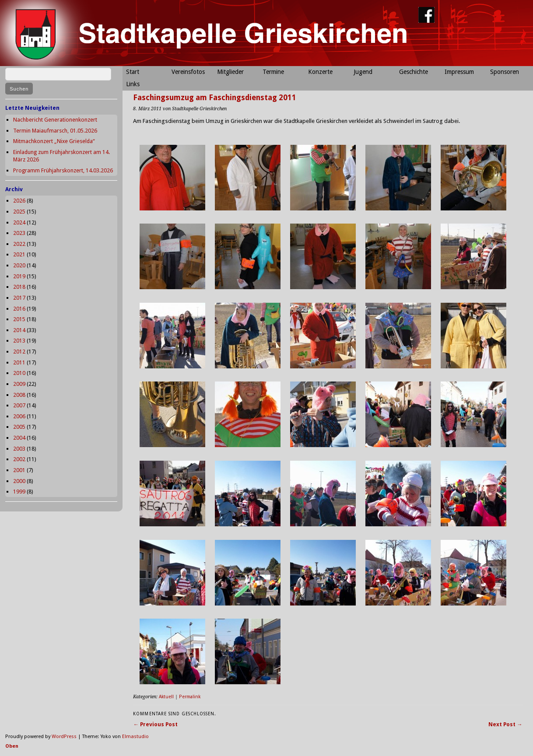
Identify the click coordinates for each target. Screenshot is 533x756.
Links (133, 84)
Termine (273, 72)
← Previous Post (155, 724)
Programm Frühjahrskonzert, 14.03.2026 (63, 170)
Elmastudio (135, 737)
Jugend (363, 72)
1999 (19, 492)
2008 (19, 395)
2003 (19, 449)
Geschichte (414, 72)
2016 (19, 309)
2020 (19, 265)
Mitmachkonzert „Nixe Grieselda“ (54, 141)
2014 (19, 330)
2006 (19, 416)
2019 (19, 276)
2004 (19, 438)
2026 (19, 201)
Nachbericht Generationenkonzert (55, 120)
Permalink (190, 697)
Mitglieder (230, 72)
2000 (19, 481)
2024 (19, 222)
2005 (19, 427)
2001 (19, 470)
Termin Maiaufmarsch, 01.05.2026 (55, 131)
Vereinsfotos (188, 72)
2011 (19, 362)
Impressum (459, 72)
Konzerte (320, 72)
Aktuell (166, 697)
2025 (19, 212)
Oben (12, 746)
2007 (19, 405)
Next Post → (505, 724)
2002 (19, 459)
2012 (19, 352)
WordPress (64, 737)
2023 (19, 233)
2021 (19, 254)
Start (133, 72)
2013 (19, 341)
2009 (19, 384)
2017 (19, 298)
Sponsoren (505, 72)
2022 (19, 244)
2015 (19, 319)
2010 (19, 373)
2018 (19, 287)
